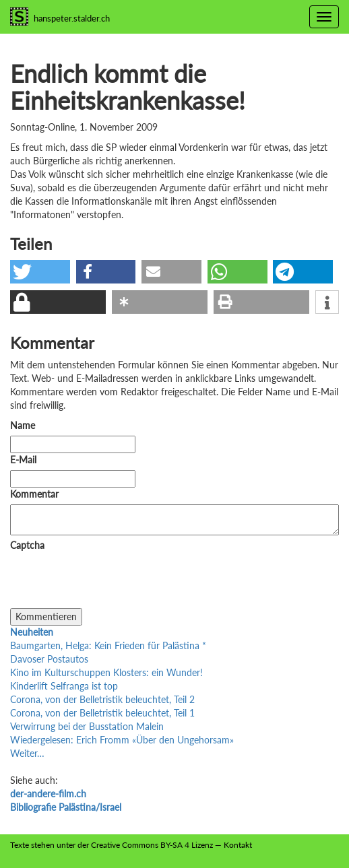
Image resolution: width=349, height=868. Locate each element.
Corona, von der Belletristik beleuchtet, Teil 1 (102, 713)
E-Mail (23, 460)
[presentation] (113, 582)
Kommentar (37, 494)
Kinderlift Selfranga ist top (64, 686)
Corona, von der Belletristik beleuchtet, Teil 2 (102, 699)
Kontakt (238, 845)
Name (23, 425)
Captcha (27, 545)
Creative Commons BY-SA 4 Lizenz (152, 845)
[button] (40, 272)
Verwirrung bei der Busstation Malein (87, 726)
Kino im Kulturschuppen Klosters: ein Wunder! (106, 672)
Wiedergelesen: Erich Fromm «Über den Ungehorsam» (122, 740)
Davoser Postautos (49, 659)
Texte (20, 845)
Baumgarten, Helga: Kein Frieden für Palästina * (108, 645)
